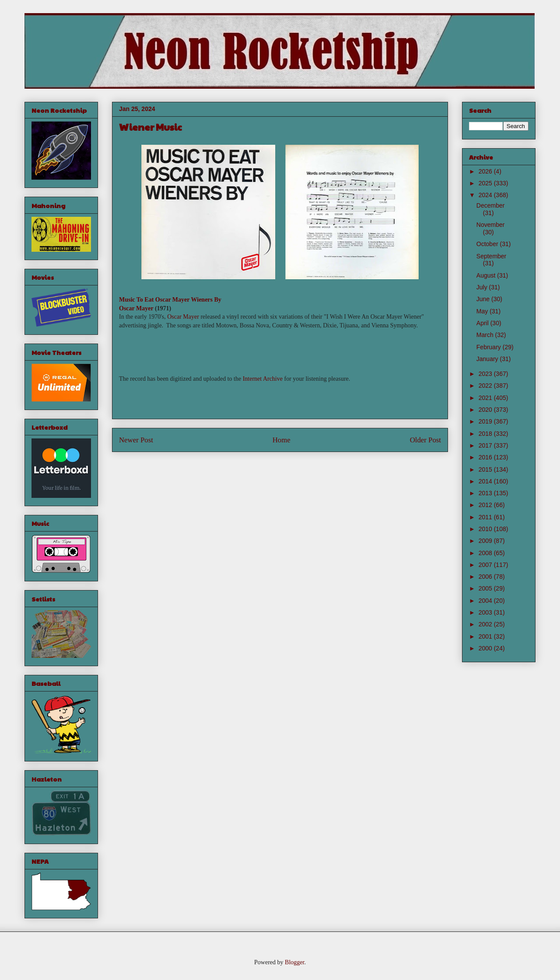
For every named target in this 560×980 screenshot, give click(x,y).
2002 (486, 624)
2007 (486, 565)
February (490, 347)
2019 (486, 421)
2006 (486, 577)
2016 (486, 457)
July (483, 287)
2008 (486, 553)
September (491, 256)
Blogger (294, 962)
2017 (486, 445)
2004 (486, 601)
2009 (486, 541)
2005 (486, 588)
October (488, 244)
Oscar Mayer (136, 308)
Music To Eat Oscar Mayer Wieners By (170, 300)
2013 (486, 493)
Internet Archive (263, 379)
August (487, 275)
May (483, 311)
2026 (486, 171)
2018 (486, 434)
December (491, 205)
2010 (486, 529)
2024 (486, 195)
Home (282, 440)
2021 (486, 398)
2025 (486, 183)
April (483, 323)
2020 (486, 410)
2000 (486, 648)
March (486, 335)
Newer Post (136, 440)
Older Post (425, 440)
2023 (486, 374)
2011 (486, 517)
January (488, 359)
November (491, 225)
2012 (486, 505)
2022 (486, 386)
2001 (486, 636)
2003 (486, 612)
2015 (486, 469)
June (484, 299)
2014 (486, 481)
